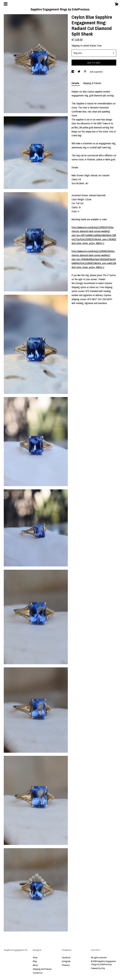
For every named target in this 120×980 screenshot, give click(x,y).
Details (76, 83)
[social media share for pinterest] (85, 72)
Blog (35, 961)
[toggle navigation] (6, 4)
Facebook (66, 958)
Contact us (38, 973)
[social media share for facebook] (73, 72)
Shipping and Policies (42, 969)
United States (90, 46)
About (35, 965)
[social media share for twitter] (79, 72)
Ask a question (96, 72)
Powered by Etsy (98, 968)
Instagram (66, 961)
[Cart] (116, 5)
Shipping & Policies (92, 83)
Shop (35, 958)
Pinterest (66, 965)
